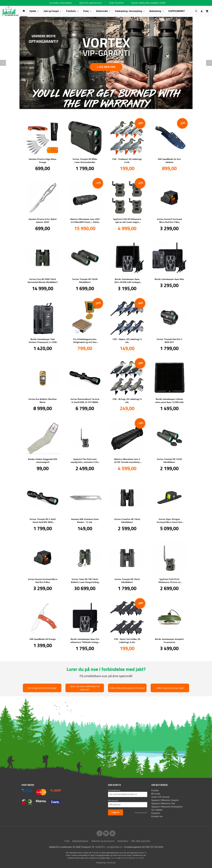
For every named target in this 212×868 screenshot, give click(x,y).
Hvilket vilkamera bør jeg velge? (170, 688)
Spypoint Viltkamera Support (165, 800)
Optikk (33, 11)
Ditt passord (113, 800)
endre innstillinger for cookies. (133, 858)
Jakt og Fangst (51, 11)
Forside (155, 790)
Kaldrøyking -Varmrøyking (129, 11)
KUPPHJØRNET (177, 11)
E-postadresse (114, 790)
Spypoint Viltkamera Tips (163, 803)
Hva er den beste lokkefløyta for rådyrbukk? (85, 688)
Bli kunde (156, 794)
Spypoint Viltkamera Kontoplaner (167, 807)
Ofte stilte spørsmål (140, 841)
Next (212, 62)
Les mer (114, 858)
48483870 (100, 847)
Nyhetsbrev (123, 841)
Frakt (67, 841)
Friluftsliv (71, 11)
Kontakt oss (157, 816)
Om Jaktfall (157, 810)
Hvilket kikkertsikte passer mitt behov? (127, 688)
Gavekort (156, 813)
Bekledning (155, 11)
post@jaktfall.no (115, 847)
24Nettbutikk (111, 863)
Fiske (86, 11)
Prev (6, 62)
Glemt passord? (141, 812)
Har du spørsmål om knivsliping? (42, 688)
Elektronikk (102, 11)
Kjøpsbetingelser (80, 841)
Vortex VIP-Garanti (160, 797)
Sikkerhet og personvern (103, 841)
